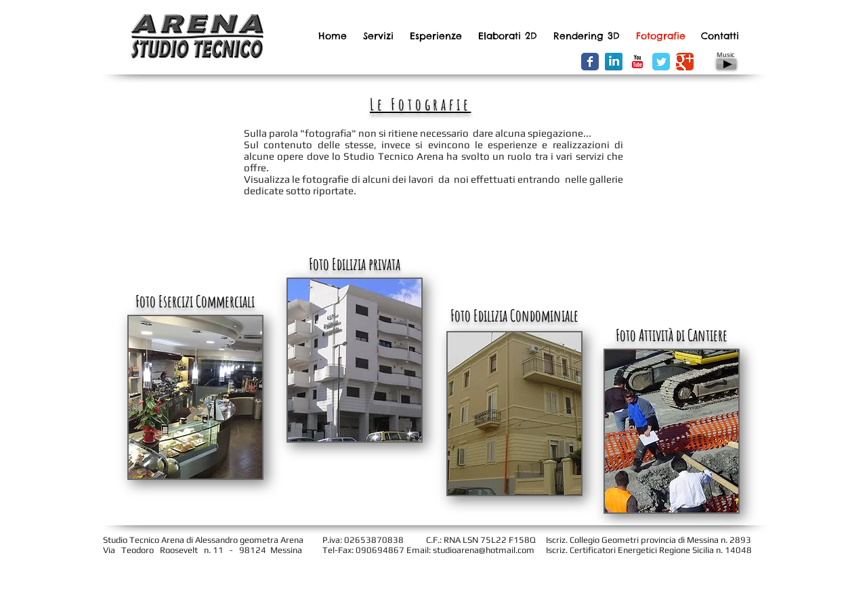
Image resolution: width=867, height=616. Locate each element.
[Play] (726, 64)
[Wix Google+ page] (685, 62)
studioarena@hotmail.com (484, 550)
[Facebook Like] (522, 62)
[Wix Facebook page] (590, 62)
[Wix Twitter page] (661, 62)
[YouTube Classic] (637, 62)
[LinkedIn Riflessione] (614, 62)
